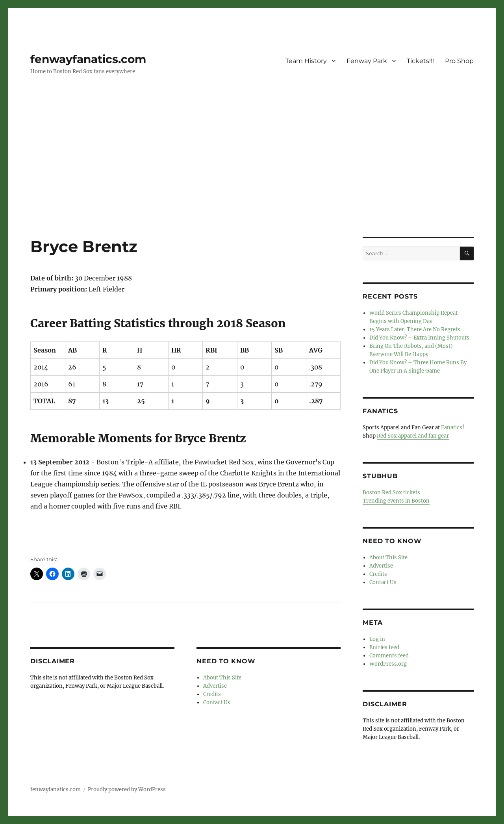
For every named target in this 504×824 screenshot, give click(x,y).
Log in (377, 639)
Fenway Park (367, 61)
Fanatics (452, 428)
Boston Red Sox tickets (391, 493)
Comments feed (389, 656)
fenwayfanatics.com (88, 59)
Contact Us (217, 702)
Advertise (215, 686)
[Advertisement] (252, 178)
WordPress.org (388, 664)
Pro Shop (459, 61)
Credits (212, 694)
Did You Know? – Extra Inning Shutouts (419, 338)
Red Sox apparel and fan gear (413, 436)
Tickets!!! (420, 61)
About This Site (222, 678)
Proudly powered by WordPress (127, 790)
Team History (306, 61)
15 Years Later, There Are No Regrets (415, 329)
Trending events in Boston (396, 501)
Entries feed (384, 647)
